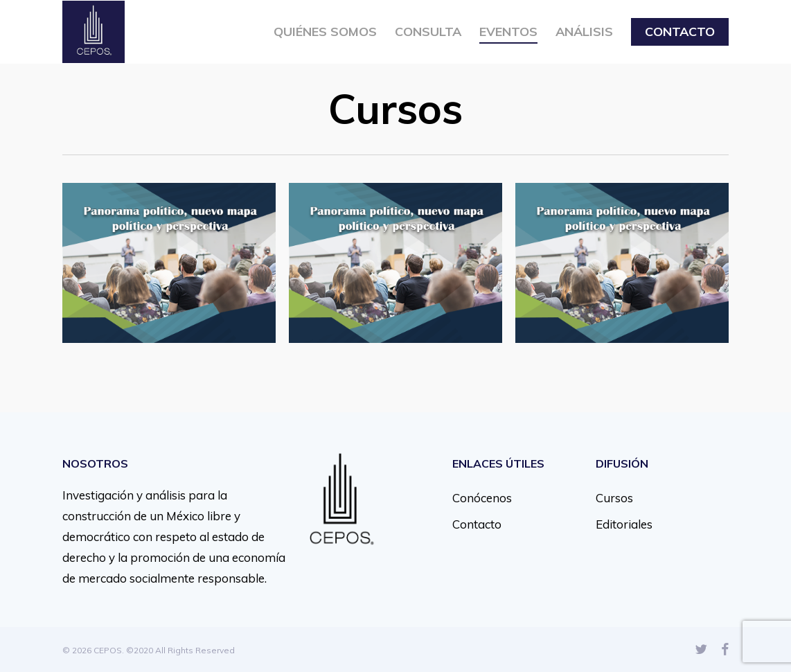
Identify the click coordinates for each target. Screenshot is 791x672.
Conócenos (482, 498)
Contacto (477, 524)
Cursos (614, 498)
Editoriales (624, 524)
